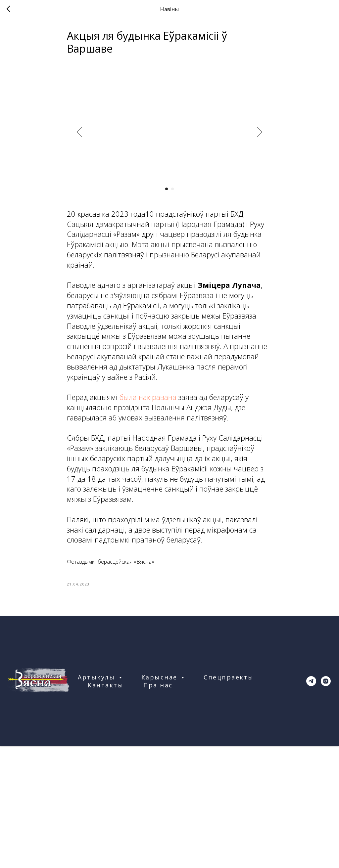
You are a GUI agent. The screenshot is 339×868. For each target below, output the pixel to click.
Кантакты (106, 690)
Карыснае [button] (161, 682)
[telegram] (311, 686)
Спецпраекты (229, 682)
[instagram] (326, 686)
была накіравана (148, 399)
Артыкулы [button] (98, 682)
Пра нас (158, 690)
